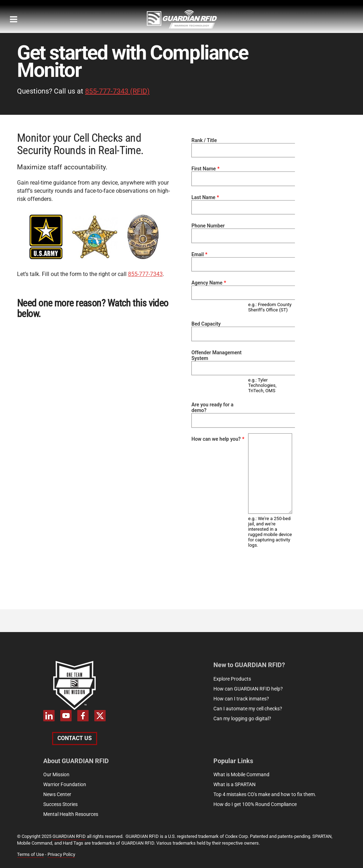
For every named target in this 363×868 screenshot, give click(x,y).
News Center (57, 794)
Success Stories (60, 804)
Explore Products (232, 679)
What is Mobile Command (241, 774)
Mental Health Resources (71, 814)
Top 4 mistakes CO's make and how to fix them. (265, 794)
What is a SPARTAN (234, 784)
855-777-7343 (145, 274)
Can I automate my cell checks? (248, 709)
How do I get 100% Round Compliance (255, 804)
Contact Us (75, 738)
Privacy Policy (61, 854)
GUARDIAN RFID (69, 836)
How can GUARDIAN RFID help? (248, 689)
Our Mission (56, 774)
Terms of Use (30, 854)
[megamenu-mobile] (14, 19)
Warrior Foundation (65, 784)
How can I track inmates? (241, 699)
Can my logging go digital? (242, 718)
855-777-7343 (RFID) (117, 91)
